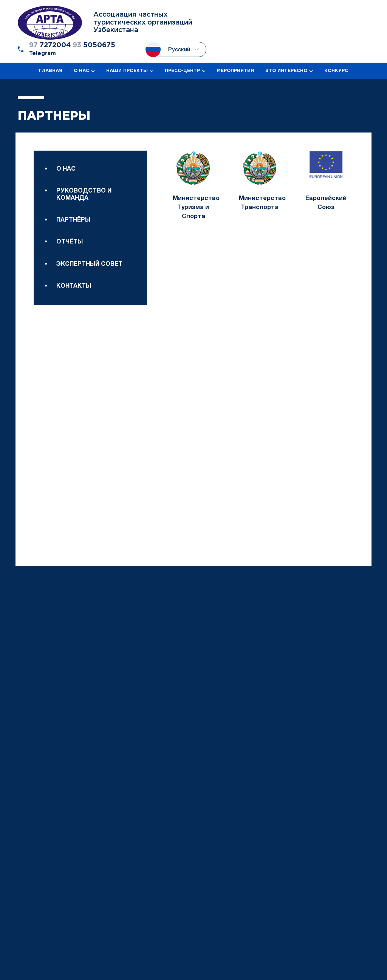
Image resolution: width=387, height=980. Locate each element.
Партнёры (73, 220)
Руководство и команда (84, 194)
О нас (66, 169)
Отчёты (70, 242)
